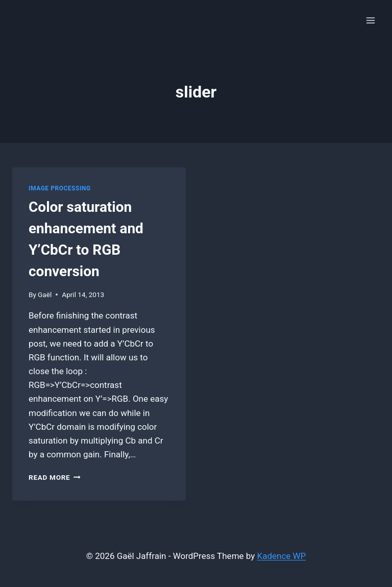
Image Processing (60, 188)
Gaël (45, 295)
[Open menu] (370, 20)
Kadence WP (282, 556)
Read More (55, 477)
